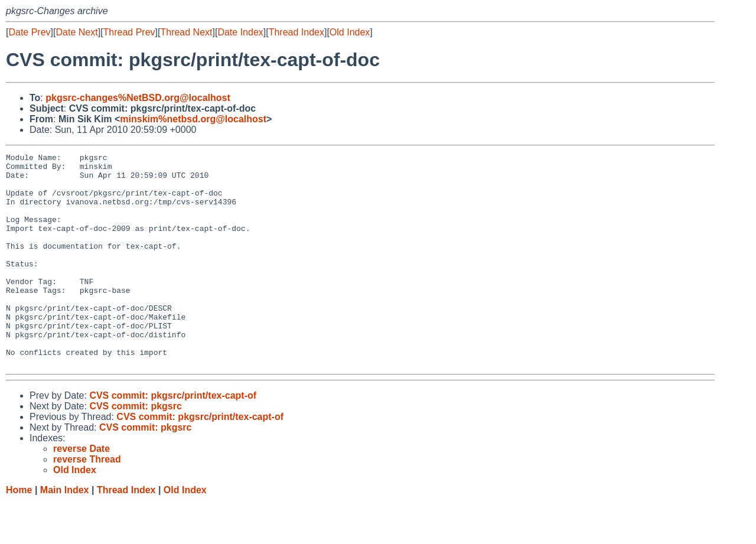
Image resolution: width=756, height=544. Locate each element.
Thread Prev (129, 32)
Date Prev (29, 32)
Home (19, 532)
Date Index (240, 32)
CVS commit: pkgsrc (135, 449)
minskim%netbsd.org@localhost (193, 119)
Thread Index (296, 32)
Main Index (65, 532)
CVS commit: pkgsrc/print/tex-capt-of (173, 438)
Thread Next (186, 32)
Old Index (350, 32)
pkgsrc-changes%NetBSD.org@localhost (138, 98)
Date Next (76, 32)
